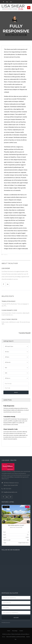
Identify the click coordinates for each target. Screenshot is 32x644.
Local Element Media (20, 637)
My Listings (15, 631)
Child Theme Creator (9, 319)
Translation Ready (9, 301)
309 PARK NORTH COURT (16, 525)
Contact (21, 631)
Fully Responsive (9, 406)
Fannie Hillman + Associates (13, 477)
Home (9, 631)
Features (5, 255)
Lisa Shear (10, 35)
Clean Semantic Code (9, 310)
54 (28, 540)
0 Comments (23, 35)
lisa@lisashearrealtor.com (10, 492)
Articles (15, 35)
